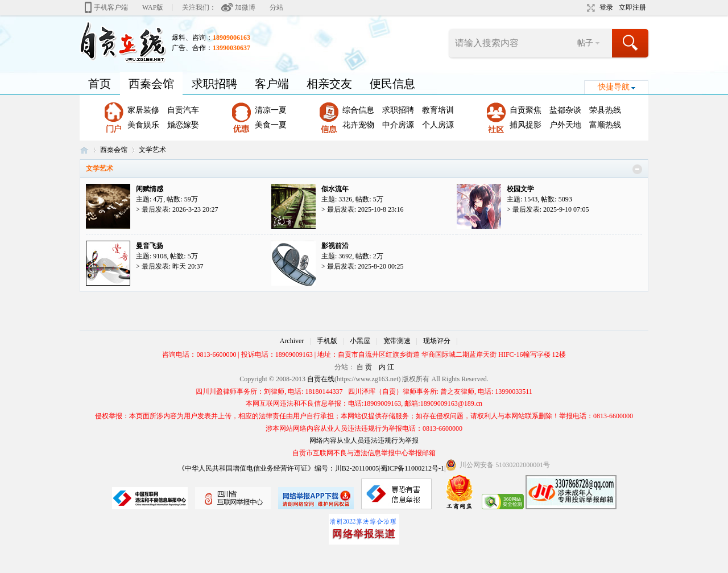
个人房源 (438, 125)
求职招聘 (214, 84)
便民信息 (392, 84)
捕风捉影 (526, 125)
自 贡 (364, 367)
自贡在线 (84, 150)
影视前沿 (335, 246)
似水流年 (335, 189)
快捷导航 (614, 87)
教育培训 (438, 110)
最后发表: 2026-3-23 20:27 (180, 209)
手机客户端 (111, 7)
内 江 (386, 367)
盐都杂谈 (565, 110)
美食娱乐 (143, 125)
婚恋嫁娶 (183, 125)
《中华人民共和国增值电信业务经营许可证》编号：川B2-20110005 (279, 468)
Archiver (292, 341)
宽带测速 (397, 341)
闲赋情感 (150, 189)
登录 (606, 7)
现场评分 (437, 341)
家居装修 (143, 110)
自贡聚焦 (526, 110)
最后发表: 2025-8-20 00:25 (365, 266)
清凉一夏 (271, 110)
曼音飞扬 (150, 246)
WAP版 (153, 7)
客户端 (272, 84)
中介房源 (398, 125)
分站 (276, 7)
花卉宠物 (358, 125)
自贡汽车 (183, 110)
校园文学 (520, 189)
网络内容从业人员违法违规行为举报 (364, 440)
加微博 (245, 7)
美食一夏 (271, 125)
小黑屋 (360, 341)
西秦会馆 (151, 84)
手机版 (327, 341)
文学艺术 (100, 168)
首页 (100, 84)
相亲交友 (329, 84)
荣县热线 (605, 110)
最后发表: (173, 266)
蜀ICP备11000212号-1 (412, 468)
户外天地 (565, 125)
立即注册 (632, 7)
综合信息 (358, 110)
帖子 (585, 43)
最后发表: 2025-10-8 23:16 (365, 209)
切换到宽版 (590, 8)
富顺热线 (605, 125)
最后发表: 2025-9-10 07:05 (551, 209)
